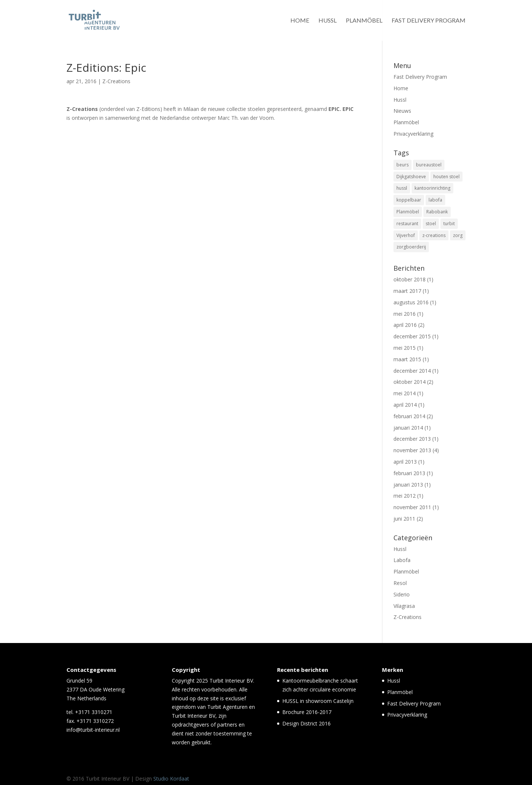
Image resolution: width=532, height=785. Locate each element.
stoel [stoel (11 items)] (431, 224)
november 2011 (412, 507)
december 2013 (412, 439)
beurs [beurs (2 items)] (403, 165)
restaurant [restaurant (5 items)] (407, 224)
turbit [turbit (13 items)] (449, 224)
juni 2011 (404, 519)
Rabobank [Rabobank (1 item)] (437, 212)
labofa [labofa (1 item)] (435, 200)
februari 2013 (409, 473)
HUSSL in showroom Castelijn (318, 701)
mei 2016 (405, 314)
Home (300, 21)
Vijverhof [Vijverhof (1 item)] (406, 235)
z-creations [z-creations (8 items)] (434, 235)
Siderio (402, 594)
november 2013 (412, 450)
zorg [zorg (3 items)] (458, 235)
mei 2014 (405, 393)
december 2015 (412, 336)
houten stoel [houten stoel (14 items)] (446, 177)
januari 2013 (408, 485)
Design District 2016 (306, 723)
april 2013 (405, 462)
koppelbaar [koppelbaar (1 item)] (409, 200)
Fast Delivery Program (429, 21)
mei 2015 (405, 348)
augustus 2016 (411, 302)
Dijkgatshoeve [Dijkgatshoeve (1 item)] (411, 177)
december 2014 (412, 371)
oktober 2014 (410, 382)
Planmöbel (364, 21)
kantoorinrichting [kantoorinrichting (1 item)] (432, 188)
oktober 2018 (410, 279)
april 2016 (405, 325)
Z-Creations (116, 81)
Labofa (402, 560)
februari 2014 (409, 416)
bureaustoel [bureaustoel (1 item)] (429, 165)
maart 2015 (407, 359)
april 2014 (405, 405)
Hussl (328, 21)
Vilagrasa (404, 606)
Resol (400, 583)
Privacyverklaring (413, 134)
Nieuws (402, 111)
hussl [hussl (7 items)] (402, 188)
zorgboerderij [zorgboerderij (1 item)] (411, 247)
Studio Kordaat (171, 779)
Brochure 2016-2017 (307, 712)
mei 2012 (405, 496)
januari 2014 (408, 428)
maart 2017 (407, 291)
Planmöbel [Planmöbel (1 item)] (408, 212)
